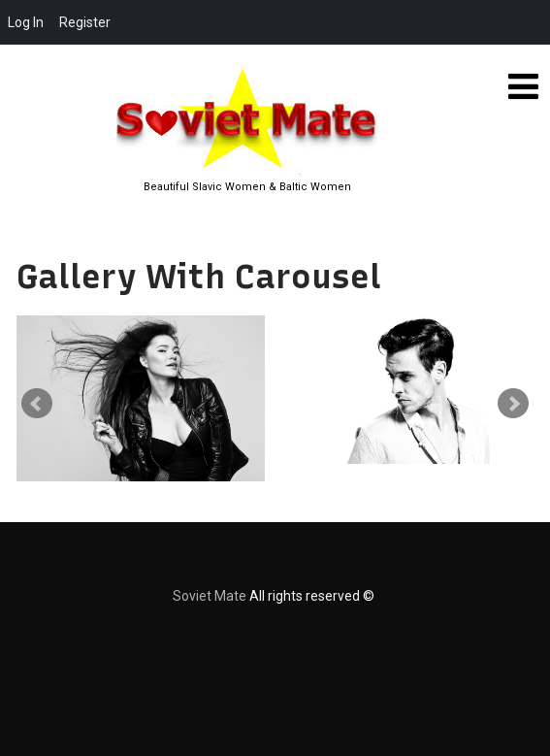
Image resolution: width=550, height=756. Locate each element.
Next (513, 404)
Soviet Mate (210, 596)
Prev (37, 404)
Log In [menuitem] (26, 22)
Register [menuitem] (85, 22)
